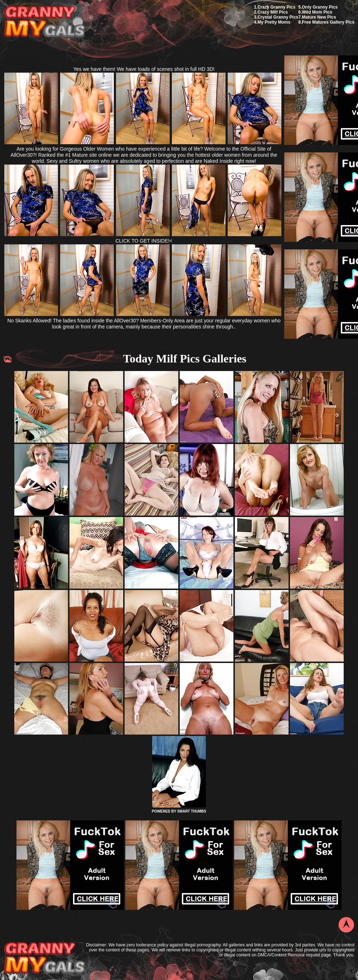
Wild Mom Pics (317, 12)
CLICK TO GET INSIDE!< (144, 241)
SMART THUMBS (192, 811)
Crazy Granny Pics (276, 7)
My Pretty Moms (274, 22)
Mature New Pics (319, 17)
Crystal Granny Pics (278, 17)
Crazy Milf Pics (273, 12)
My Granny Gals (44, 22)
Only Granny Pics (320, 7)
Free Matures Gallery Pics (328, 22)
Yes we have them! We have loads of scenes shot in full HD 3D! (144, 69)
